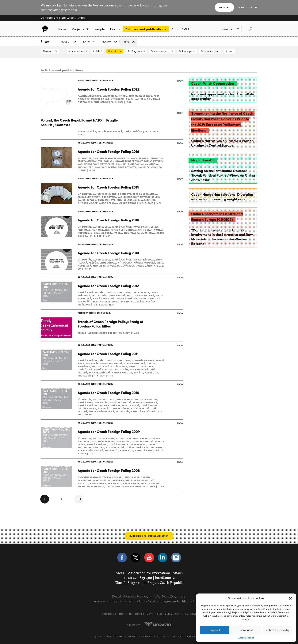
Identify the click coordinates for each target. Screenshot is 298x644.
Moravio (158, 624)
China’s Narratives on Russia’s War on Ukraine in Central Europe (222, 143)
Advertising (155, 614)
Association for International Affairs (63, 18)
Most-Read (126, 614)
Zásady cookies (246, 638)
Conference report (162, 51)
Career (140, 614)
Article (98, 51)
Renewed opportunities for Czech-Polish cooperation (224, 96)
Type (127, 42)
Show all (50, 51)
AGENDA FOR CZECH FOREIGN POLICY (95, 81)
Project (65, 42)
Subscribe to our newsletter (149, 536)
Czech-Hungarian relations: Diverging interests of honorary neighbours (222, 197)
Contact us (109, 614)
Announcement (78, 51)
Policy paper (187, 51)
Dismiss (224, 7)
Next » (79, 499)
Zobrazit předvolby (278, 630)
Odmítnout (246, 630)
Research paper (210, 51)
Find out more (248, 7)
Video (229, 51)
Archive (192, 614)
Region (107, 42)
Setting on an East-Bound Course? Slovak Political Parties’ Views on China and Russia (223, 175)
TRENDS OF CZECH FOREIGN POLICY (94, 313)
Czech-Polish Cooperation (213, 84)
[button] (290, 598)
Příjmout (215, 630)
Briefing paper (136, 51)
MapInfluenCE (203, 160)
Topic (87, 42)
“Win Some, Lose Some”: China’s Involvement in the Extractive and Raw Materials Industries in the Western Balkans (222, 237)
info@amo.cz (165, 578)
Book (114, 52)
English (227, 29)
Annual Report (174, 614)
